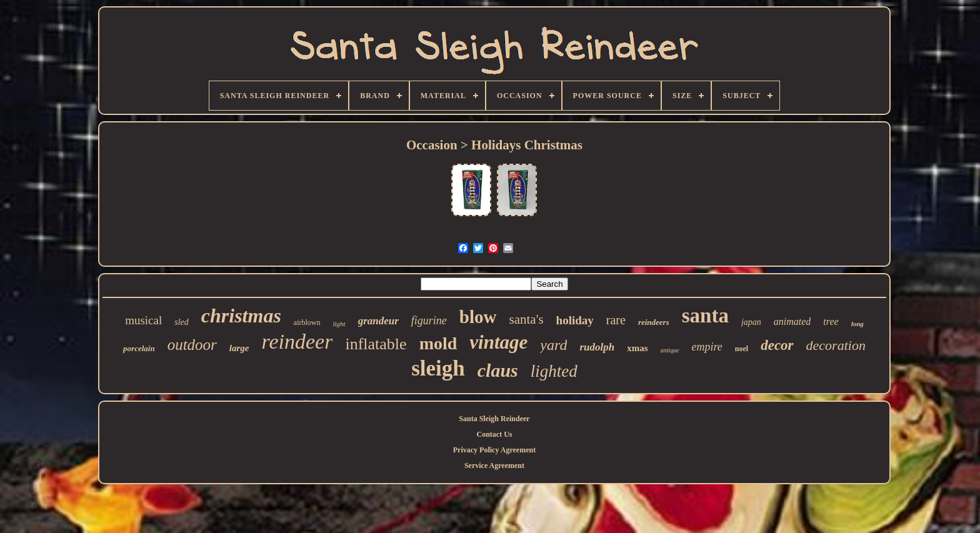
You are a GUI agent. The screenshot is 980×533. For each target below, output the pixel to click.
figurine (429, 321)
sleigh (438, 368)
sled (182, 322)
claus (498, 370)
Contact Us (494, 434)
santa (705, 316)
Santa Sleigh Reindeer (494, 419)
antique (670, 350)
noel (742, 349)
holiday (575, 320)
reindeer (297, 341)
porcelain (139, 348)
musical (143, 320)
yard (553, 345)
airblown (307, 322)
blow (478, 317)
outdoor (192, 345)
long (857, 324)
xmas (637, 348)
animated (792, 321)
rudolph (597, 347)
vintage (498, 342)
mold (438, 343)
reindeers (654, 322)
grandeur (378, 321)
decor (777, 345)
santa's (527, 319)
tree (831, 321)
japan (751, 322)
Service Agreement (494, 466)
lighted (554, 371)
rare (616, 320)
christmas (241, 316)
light (339, 324)
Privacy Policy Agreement (494, 450)
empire (707, 347)
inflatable (376, 344)
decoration (836, 345)
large (239, 348)
